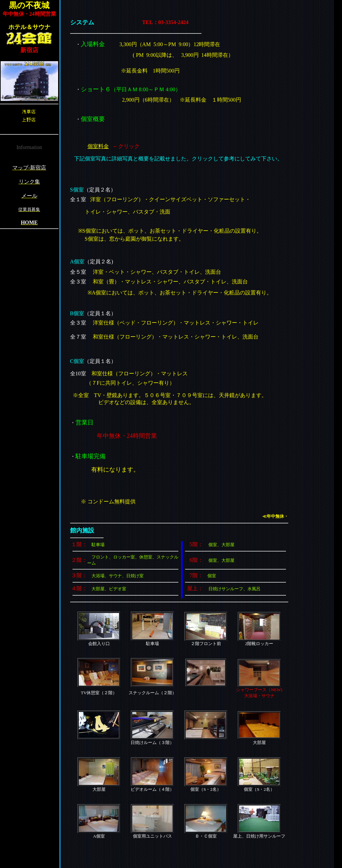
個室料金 (98, 146)
